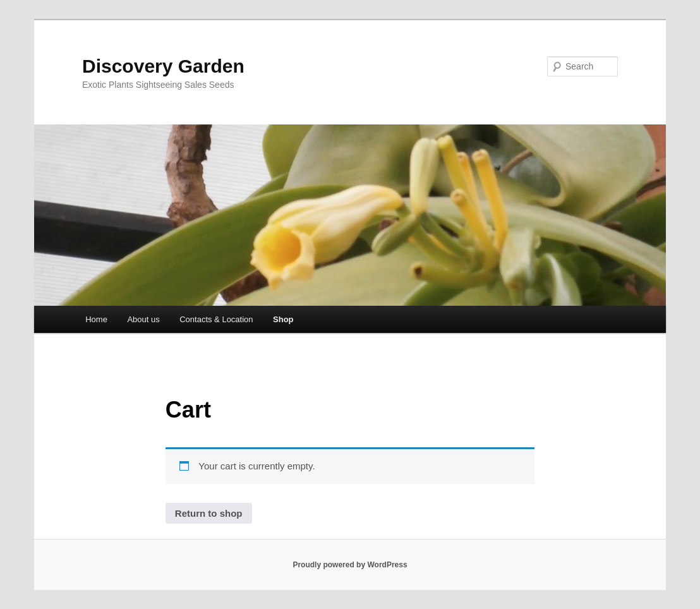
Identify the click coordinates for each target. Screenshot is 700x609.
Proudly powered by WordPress (350, 565)
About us (143, 319)
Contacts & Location (216, 319)
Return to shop (209, 513)
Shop (283, 319)
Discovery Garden (163, 66)
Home (96, 319)
